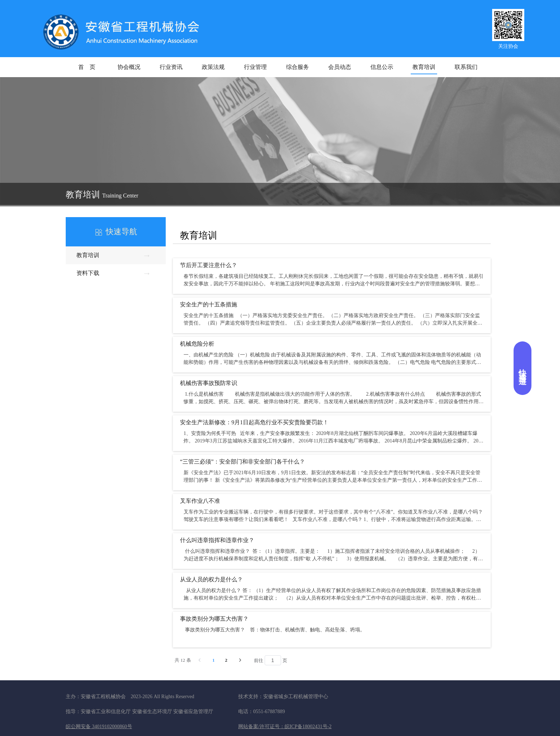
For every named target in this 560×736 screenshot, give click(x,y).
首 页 (87, 67)
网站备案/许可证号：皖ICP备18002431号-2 (285, 727)
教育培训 (424, 67)
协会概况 (129, 67)
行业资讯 (171, 67)
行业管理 (255, 67)
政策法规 (213, 67)
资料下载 (114, 271)
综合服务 (297, 67)
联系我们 (466, 67)
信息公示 (382, 67)
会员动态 (340, 67)
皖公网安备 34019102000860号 (99, 727)
